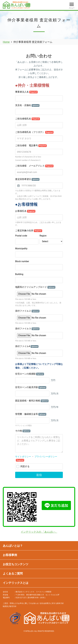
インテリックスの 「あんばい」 (39, 532)
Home (6, 42)
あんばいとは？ (13, 546)
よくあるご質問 (13, 574)
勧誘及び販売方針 (10, 606)
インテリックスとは (16, 583)
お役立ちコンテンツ (16, 564)
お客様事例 (10, 555)
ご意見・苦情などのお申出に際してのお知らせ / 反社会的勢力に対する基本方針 (33, 603)
